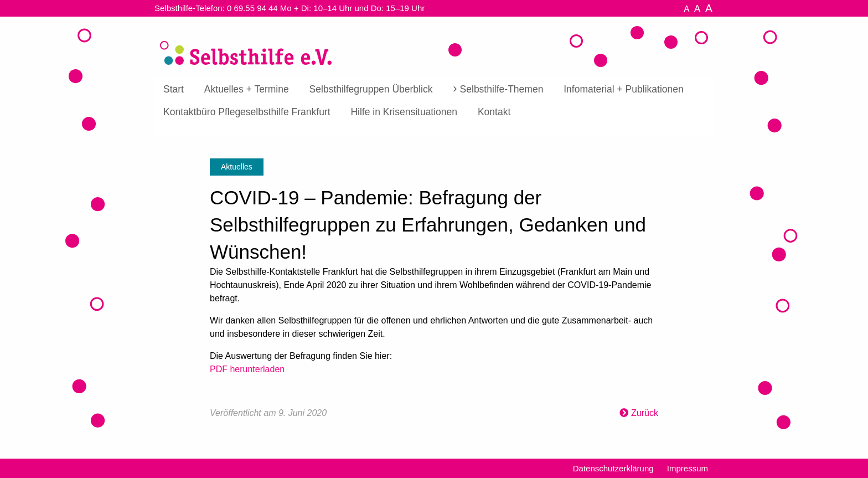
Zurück (645, 413)
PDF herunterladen (247, 369)
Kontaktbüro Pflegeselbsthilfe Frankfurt (247, 112)
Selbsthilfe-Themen (502, 89)
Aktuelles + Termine (247, 89)
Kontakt (494, 112)
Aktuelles (237, 167)
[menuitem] (174, 90)
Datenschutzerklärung (613, 468)
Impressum (688, 468)
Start (174, 89)
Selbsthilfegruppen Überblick (371, 89)
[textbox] (434, 332)
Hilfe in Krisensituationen (404, 112)
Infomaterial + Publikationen (623, 89)
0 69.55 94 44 (252, 8)
